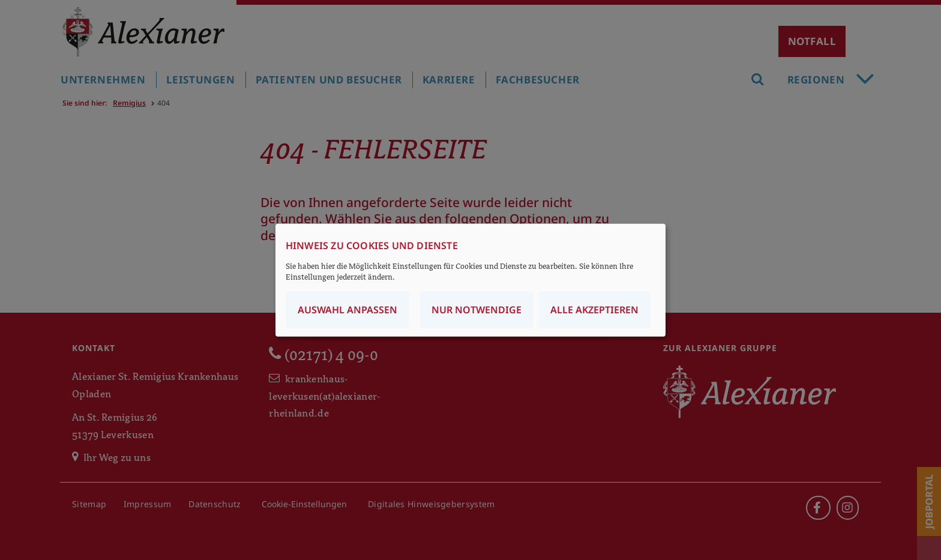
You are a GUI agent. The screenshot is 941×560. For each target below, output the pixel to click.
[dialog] (470, 280)
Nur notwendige (477, 310)
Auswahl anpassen (347, 310)
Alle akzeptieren (594, 310)
